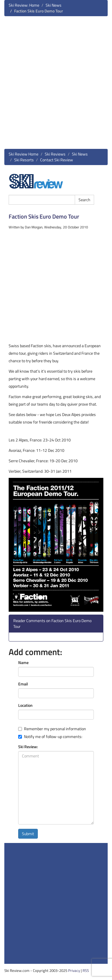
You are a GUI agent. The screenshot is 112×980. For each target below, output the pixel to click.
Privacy (74, 970)
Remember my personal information (52, 729)
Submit (28, 834)
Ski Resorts (24, 160)
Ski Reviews (55, 154)
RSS (86, 970)
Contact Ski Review (57, 160)
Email (23, 684)
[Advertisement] (56, 85)
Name (23, 663)
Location (25, 705)
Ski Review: (28, 747)
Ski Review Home (24, 154)
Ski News (54, 5)
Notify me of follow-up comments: (50, 737)
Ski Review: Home (24, 5)
